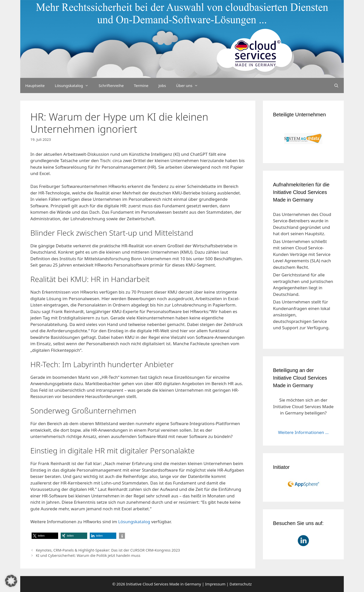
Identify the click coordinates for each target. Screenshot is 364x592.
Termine (141, 85)
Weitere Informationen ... (303, 432)
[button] (45, 536)
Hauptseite (35, 85)
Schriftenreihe (111, 85)
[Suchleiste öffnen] (336, 85)
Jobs (162, 85)
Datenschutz (241, 584)
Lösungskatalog (74, 85)
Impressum (215, 584)
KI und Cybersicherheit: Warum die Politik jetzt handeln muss (88, 555)
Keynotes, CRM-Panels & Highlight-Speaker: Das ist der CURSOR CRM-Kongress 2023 (108, 550)
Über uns (190, 85)
